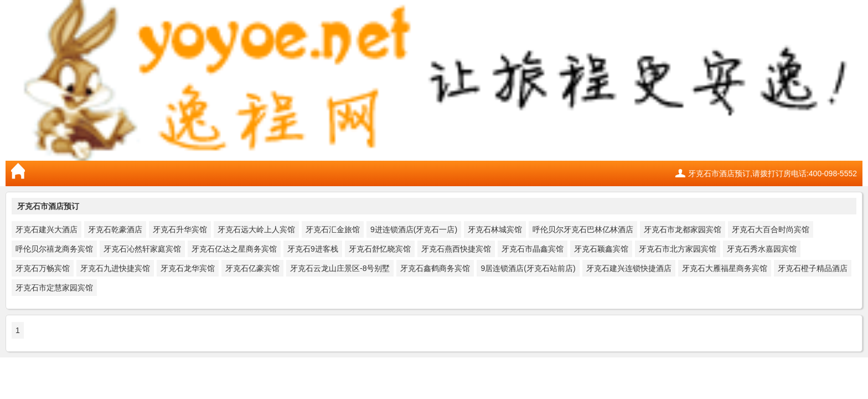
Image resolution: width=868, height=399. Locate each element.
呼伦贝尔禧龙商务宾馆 (54, 249)
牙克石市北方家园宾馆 (678, 249)
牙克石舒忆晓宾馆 (380, 249)
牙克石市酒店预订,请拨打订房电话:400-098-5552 (773, 173)
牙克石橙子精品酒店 (813, 268)
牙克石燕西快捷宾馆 (456, 249)
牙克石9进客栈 (313, 249)
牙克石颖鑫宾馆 (601, 249)
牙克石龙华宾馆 (188, 268)
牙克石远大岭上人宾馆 (256, 229)
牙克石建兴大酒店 (46, 229)
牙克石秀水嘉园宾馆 (762, 249)
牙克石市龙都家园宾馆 (683, 229)
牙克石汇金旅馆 (333, 229)
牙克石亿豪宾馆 (252, 268)
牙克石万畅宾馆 (43, 268)
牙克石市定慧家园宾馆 (54, 288)
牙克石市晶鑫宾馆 (533, 249)
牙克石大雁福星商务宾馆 (725, 268)
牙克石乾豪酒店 (115, 229)
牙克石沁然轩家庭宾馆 (142, 249)
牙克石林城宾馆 (495, 229)
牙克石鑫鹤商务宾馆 (435, 268)
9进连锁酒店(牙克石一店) (414, 229)
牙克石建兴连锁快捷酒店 (629, 268)
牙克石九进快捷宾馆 (115, 268)
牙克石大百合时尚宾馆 (771, 229)
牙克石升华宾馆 (180, 229)
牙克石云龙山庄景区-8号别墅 (340, 268)
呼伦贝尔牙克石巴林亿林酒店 (583, 229)
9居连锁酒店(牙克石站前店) (528, 268)
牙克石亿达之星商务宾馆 (234, 249)
